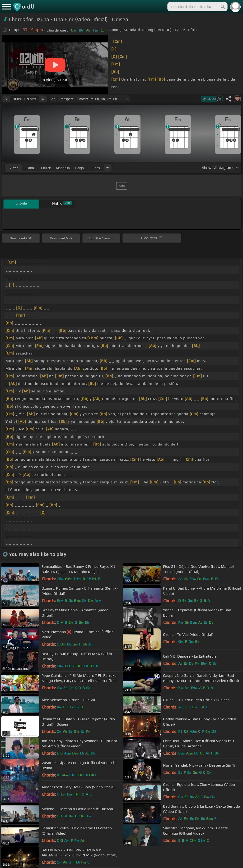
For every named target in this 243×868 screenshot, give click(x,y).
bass (96, 168)
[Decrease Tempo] (6, 99)
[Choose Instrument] (107, 168)
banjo (79, 168)
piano (30, 168)
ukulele (46, 168)
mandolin (63, 168)
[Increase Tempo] (43, 99)
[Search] (222, 7)
